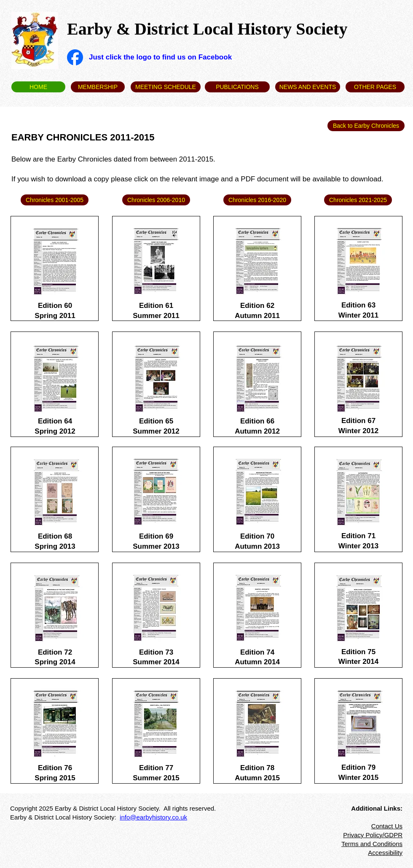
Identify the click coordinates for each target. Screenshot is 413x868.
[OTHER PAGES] (375, 87)
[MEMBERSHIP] (98, 87)
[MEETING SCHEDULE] (166, 87)
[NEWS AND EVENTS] (308, 87)
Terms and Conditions (372, 844)
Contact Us (387, 826)
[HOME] (38, 87)
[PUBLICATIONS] (237, 87)
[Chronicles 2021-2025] (358, 200)
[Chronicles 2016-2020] (257, 200)
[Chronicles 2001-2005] (55, 200)
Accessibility (385, 853)
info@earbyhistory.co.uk (153, 817)
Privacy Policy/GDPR (373, 835)
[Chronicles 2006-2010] (156, 200)
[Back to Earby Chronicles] (366, 126)
